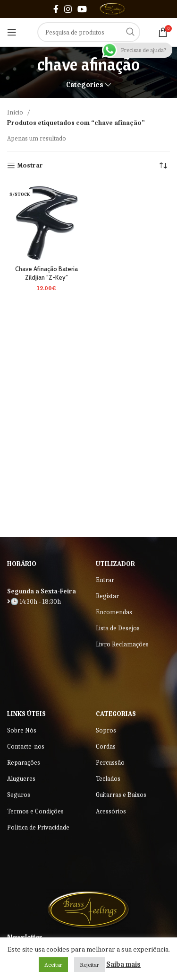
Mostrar (30, 166)
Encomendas (114, 612)
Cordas (106, 746)
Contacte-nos (26, 746)
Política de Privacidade (38, 827)
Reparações (24, 763)
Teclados (108, 779)
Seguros (19, 795)
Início (16, 112)
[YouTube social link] (82, 9)
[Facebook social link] (56, 9)
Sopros (106, 730)
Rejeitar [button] (89, 965)
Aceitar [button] (53, 965)
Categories (85, 85)
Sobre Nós (22, 730)
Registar (107, 596)
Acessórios (111, 811)
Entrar (105, 580)
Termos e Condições (35, 811)
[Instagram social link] (68, 9)
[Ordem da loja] (163, 166)
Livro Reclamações (122, 644)
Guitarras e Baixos (121, 795)
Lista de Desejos (118, 628)
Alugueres (21, 779)
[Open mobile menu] (12, 32)
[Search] (89, 32)
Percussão (110, 763)
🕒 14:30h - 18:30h (34, 602)
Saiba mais (123, 964)
